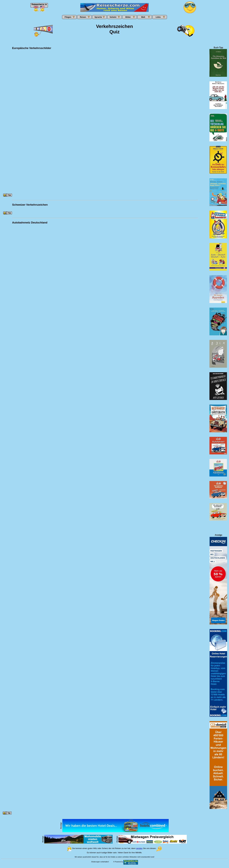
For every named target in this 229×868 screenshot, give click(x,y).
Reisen (83, 17)
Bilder (128, 17)
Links (158, 17)
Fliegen (68, 17)
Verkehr (113, 17)
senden (139, 848)
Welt (143, 17)
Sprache (98, 17)
